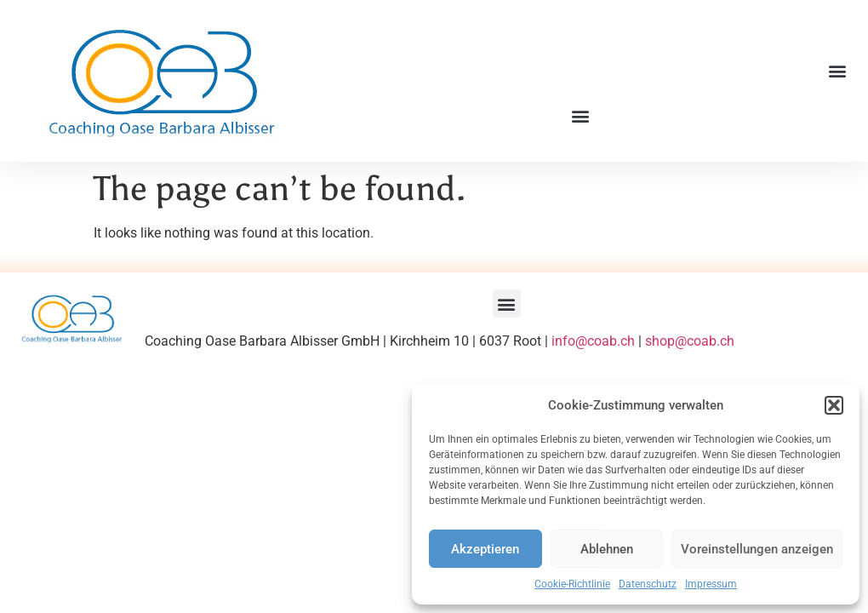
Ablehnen (607, 549)
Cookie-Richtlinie (572, 584)
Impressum (711, 584)
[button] (834, 405)
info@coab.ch (593, 341)
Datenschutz (648, 584)
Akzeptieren (485, 549)
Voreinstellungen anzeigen (757, 549)
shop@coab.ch (690, 341)
